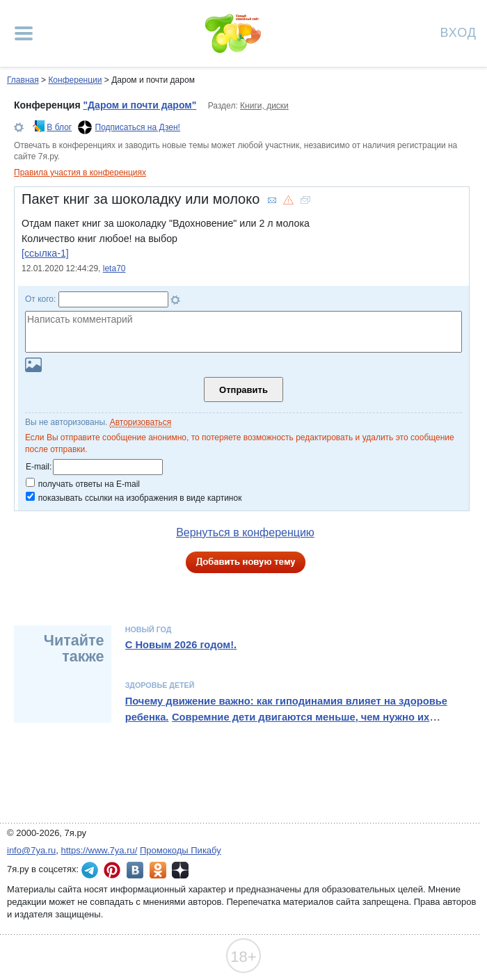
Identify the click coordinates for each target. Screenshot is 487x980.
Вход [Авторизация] (458, 32)
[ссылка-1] (45, 253)
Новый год (149, 629)
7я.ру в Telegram (90, 870)
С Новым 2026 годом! (179, 645)
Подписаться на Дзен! (138, 127)
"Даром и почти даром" (139, 105)
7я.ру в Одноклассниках (158, 870)
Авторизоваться (141, 422)
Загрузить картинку (33, 365)
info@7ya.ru (31, 850)
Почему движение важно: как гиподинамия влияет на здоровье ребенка (286, 709)
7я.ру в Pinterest (112, 870)
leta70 (114, 268)
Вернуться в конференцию (245, 532)
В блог (59, 127)
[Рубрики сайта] (24, 33)
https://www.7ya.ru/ (99, 850)
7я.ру (180, 870)
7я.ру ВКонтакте (135, 870)
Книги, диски (264, 106)
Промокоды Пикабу (181, 850)
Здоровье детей (160, 685)
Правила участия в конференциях (80, 172)
